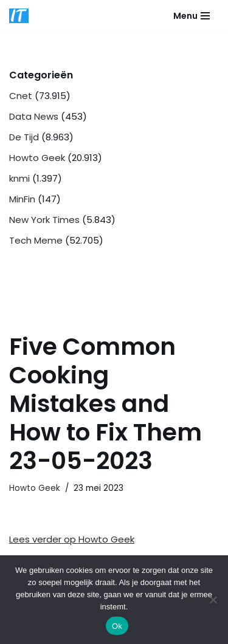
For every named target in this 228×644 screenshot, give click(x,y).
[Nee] (213, 600)
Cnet (21, 96)
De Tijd (24, 137)
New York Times (44, 220)
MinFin (22, 199)
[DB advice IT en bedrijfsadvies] (19, 16)
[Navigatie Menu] (192, 16)
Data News (34, 116)
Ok (117, 626)
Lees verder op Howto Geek (72, 539)
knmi (19, 178)
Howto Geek (37, 158)
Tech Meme (36, 240)
